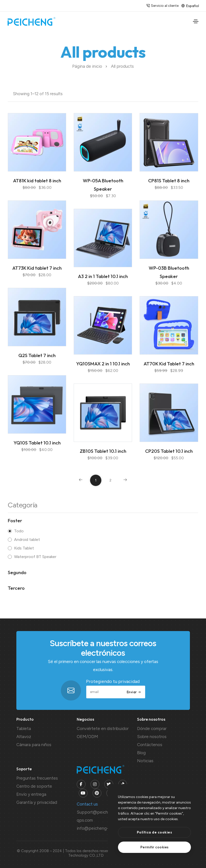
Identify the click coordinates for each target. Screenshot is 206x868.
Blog (141, 753)
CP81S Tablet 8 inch (169, 181)
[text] (154, 847)
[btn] (154, 832)
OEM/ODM (87, 737)
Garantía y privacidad (37, 802)
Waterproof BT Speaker (35, 557)
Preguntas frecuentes (37, 778)
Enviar (134, 692)
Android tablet (27, 540)
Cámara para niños (34, 745)
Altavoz (24, 737)
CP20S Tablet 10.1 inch (169, 451)
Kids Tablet (24, 548)
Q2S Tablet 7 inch (37, 355)
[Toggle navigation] (196, 21)
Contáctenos (150, 745)
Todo (19, 531)
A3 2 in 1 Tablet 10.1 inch (103, 276)
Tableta (24, 728)
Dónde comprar (152, 728)
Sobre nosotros (152, 737)
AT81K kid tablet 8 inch (37, 181)
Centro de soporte (34, 786)
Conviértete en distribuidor (103, 728)
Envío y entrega (31, 794)
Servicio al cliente (162, 6)
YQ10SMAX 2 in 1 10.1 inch (103, 364)
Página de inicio (87, 66)
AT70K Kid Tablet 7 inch (169, 364)
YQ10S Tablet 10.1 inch (37, 443)
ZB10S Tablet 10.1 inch (103, 451)
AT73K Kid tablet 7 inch (37, 268)
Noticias (145, 761)
